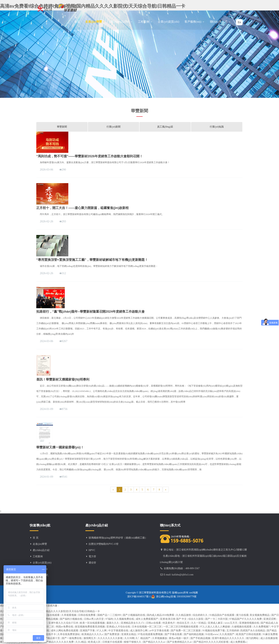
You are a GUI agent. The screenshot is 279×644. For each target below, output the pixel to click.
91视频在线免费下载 (214, 631)
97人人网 (102, 631)
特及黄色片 (169, 623)
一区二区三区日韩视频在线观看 (181, 627)
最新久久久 (113, 623)
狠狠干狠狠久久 (133, 642)
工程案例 (145, 22)
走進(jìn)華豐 (95, 22)
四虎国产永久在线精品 (253, 631)
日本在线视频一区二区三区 (147, 627)
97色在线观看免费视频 (151, 634)
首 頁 (36, 538)
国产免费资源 (112, 634)
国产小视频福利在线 (134, 615)
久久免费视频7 (262, 627)
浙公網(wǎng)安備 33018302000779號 (174, 597)
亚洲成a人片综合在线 (119, 627)
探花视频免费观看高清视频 (90, 627)
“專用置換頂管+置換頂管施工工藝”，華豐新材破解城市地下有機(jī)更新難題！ (92, 260)
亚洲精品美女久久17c (133, 623)
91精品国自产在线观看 (222, 615)
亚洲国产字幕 (88, 631)
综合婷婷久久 (201, 615)
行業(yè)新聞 (114, 127)
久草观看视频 (69, 615)
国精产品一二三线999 (110, 615)
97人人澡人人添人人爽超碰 (215, 627)
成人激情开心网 (139, 631)
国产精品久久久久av (155, 642)
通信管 (92, 563)
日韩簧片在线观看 (113, 642)
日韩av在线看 (154, 623)
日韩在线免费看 (87, 615)
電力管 (92, 556)
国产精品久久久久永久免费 (59, 642)
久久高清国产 (227, 634)
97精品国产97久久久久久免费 (246, 619)
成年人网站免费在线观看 (65, 631)
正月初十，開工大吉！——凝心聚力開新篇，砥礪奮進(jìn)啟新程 (82, 208)
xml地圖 (193, 593)
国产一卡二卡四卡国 (217, 619)
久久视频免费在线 (124, 619)
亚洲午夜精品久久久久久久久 (228, 638)
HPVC (92, 550)
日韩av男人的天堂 (94, 619)
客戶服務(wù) (194, 22)
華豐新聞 (62, 127)
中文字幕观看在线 (119, 631)
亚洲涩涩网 (270, 619)
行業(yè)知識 (217, 127)
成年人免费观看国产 (147, 619)
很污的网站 (253, 638)
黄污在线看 (242, 615)
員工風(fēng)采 (165, 127)
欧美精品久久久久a (93, 634)
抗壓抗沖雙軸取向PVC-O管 (104, 544)
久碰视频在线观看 (242, 627)
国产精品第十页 (52, 638)
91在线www (212, 634)
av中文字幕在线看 (160, 631)
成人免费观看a (239, 642)
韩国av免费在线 (65, 627)
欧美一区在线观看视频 (93, 623)
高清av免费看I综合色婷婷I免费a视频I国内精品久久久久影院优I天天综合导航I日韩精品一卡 (50, 611)
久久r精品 (81, 642)
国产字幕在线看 (174, 634)
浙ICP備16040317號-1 (139, 597)
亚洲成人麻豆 (216, 623)
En (239, 22)
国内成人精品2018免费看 (161, 615)
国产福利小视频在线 (71, 619)
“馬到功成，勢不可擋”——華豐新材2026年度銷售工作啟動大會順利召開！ (90, 156)
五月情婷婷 (233, 631)
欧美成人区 (95, 642)
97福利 (109, 619)
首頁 (77, 22)
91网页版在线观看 (50, 615)
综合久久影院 (196, 619)
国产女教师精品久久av (180, 642)
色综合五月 (183, 623)
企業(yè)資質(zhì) (169, 22)
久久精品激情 (184, 615)
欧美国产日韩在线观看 (249, 634)
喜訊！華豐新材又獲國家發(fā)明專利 (63, 379)
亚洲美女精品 (129, 634)
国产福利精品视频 (194, 634)
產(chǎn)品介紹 (122, 22)
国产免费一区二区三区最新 (186, 631)
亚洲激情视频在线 (249, 623)
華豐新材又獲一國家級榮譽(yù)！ (60, 447)
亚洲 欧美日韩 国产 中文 (174, 619)
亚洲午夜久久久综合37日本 (64, 623)
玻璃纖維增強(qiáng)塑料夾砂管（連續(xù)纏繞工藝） (118, 538)
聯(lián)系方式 (220, 22)
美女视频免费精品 (260, 615)
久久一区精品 (199, 623)
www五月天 (231, 623)
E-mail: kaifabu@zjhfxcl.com (179, 575)
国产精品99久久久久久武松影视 (211, 642)
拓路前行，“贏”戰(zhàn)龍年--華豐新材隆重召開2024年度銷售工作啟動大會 (90, 312)
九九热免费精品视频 (47, 619)
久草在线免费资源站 (69, 634)
